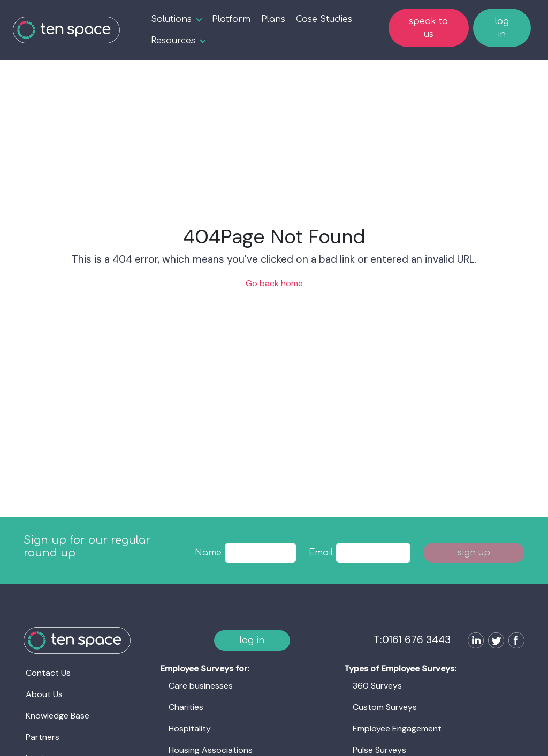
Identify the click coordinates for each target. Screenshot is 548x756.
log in (502, 28)
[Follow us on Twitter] (494, 642)
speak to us (428, 28)
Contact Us (48, 673)
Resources (173, 41)
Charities (186, 707)
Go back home (274, 283)
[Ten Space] (66, 30)
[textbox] (261, 553)
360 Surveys (377, 686)
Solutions (171, 19)
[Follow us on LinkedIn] (474, 642)
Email (321, 553)
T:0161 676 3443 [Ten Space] (412, 640)
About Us (44, 694)
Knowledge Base (58, 716)
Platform (231, 19)
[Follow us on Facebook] (514, 642)
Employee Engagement (397, 728)
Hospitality (190, 728)
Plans (273, 19)
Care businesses (201, 686)
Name (208, 553)
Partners (43, 737)
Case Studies (324, 19)
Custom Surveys (385, 707)
